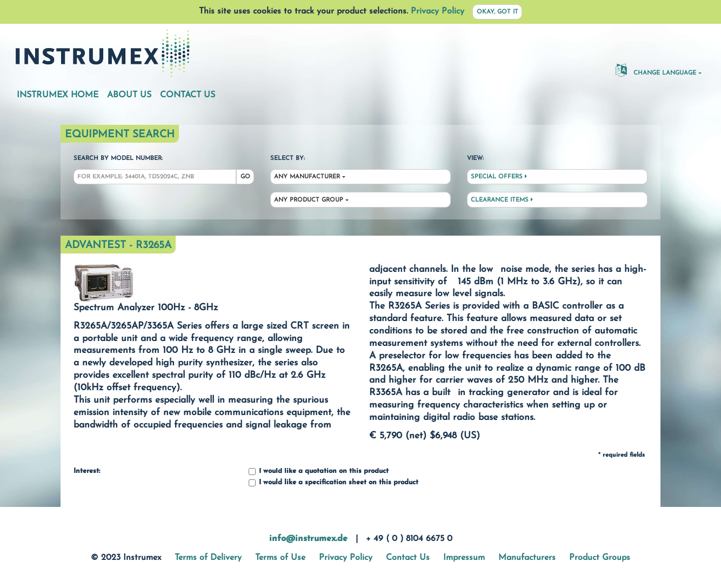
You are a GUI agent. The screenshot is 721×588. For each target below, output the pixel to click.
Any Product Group (309, 200)
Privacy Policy (438, 11)
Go (245, 177)
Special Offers (499, 177)
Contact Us (188, 95)
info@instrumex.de (308, 539)
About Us (129, 95)
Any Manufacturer (307, 177)
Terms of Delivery (208, 558)
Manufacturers (527, 558)
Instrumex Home (58, 95)
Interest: (87, 471)
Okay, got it (498, 12)
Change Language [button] (656, 70)
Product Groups (600, 558)
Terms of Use (280, 558)
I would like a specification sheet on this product (333, 483)
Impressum (464, 558)
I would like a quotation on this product (319, 472)
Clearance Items (502, 200)
